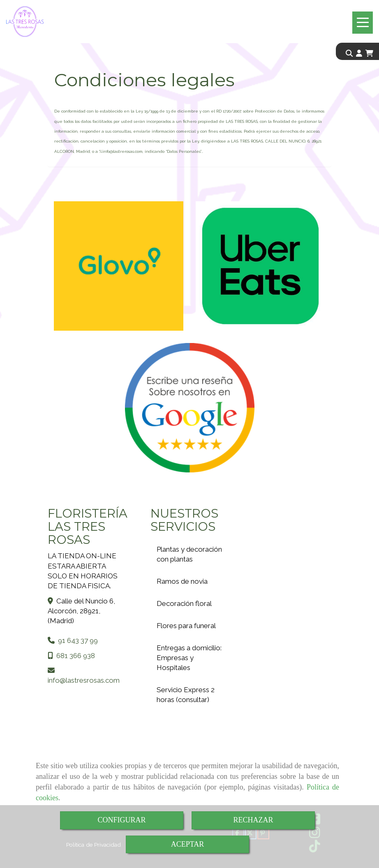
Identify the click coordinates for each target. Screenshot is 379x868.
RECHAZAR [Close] (253, 820)
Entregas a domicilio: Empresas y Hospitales (189, 658)
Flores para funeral (186, 626)
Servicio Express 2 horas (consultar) (186, 695)
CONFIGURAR (121, 820)
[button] (359, 53)
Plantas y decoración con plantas (189, 554)
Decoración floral (184, 603)
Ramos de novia (182, 581)
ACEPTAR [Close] (188, 844)
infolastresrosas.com (84, 680)
